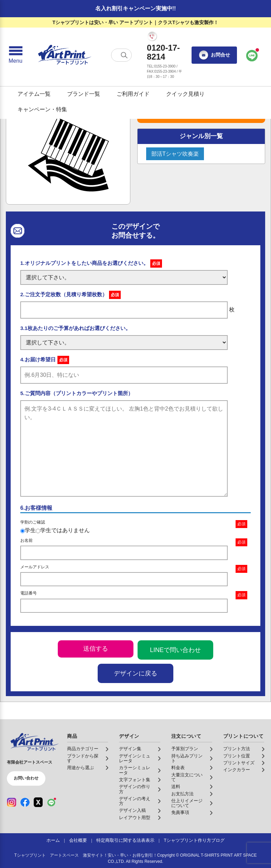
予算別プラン (185, 749)
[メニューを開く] (15, 55)
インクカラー (237, 770)
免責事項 (180, 813)
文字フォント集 (135, 780)
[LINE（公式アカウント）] (51, 802)
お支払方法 (182, 794)
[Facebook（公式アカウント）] (25, 802)
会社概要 (78, 840)
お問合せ (214, 55)
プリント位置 (237, 756)
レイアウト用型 (135, 818)
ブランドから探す (83, 758)
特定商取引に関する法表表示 (125, 840)
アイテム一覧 (34, 94)
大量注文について (187, 777)
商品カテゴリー (83, 749)
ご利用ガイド (133, 94)
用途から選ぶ (80, 768)
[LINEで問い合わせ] (252, 55)
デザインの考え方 (135, 801)
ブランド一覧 (84, 94)
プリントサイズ (239, 763)
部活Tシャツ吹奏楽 (175, 154)
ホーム (53, 840)
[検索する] (124, 55)
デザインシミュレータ (135, 758)
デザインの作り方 (135, 789)
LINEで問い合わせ (175, 650)
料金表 (178, 768)
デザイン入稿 (132, 810)
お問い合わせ (26, 778)
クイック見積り (185, 94)
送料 (176, 787)
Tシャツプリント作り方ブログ (194, 840)
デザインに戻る (135, 673)
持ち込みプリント (187, 758)
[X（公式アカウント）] (38, 802)
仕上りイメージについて (187, 803)
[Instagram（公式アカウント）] (12, 802)
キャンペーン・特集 (42, 109)
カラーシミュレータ (135, 770)
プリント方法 (237, 749)
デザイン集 (130, 749)
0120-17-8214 (163, 52)
